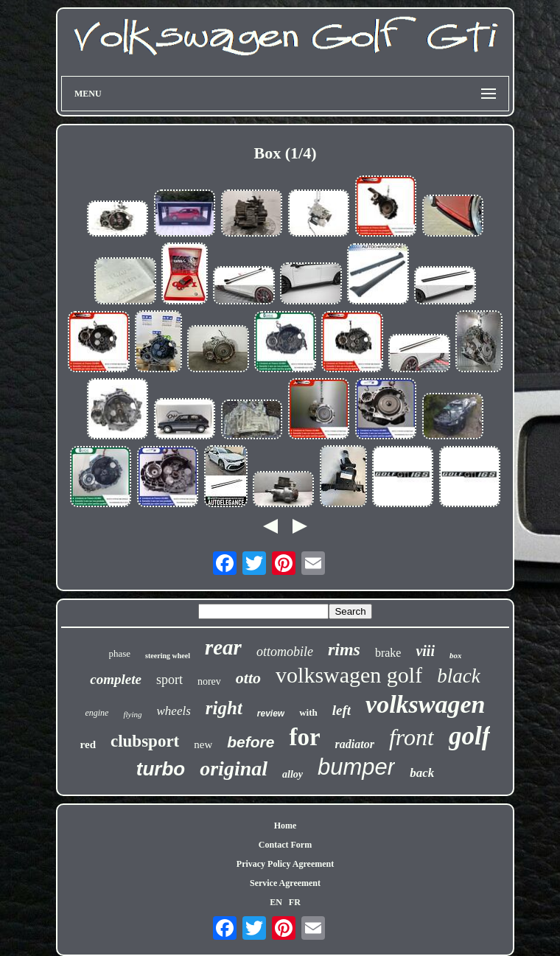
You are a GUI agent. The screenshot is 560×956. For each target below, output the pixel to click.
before (251, 742)
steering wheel (168, 656)
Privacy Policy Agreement (285, 864)
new (203, 744)
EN (276, 902)
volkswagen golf (349, 675)
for (304, 737)
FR (295, 902)
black (458, 676)
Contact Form (285, 845)
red (88, 744)
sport (169, 680)
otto (248, 678)
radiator (355, 744)
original (234, 768)
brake (388, 653)
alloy (293, 774)
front (412, 737)
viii (425, 651)
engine (97, 713)
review (271, 713)
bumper (356, 767)
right (224, 708)
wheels (174, 711)
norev (209, 681)
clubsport (145, 741)
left (342, 710)
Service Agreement (285, 883)
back (422, 773)
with (308, 712)
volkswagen (425, 704)
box (456, 655)
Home (286, 826)
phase (120, 653)
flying (132, 714)
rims (344, 649)
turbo (161, 769)
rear (223, 647)
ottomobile (285, 652)
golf (469, 736)
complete (116, 679)
